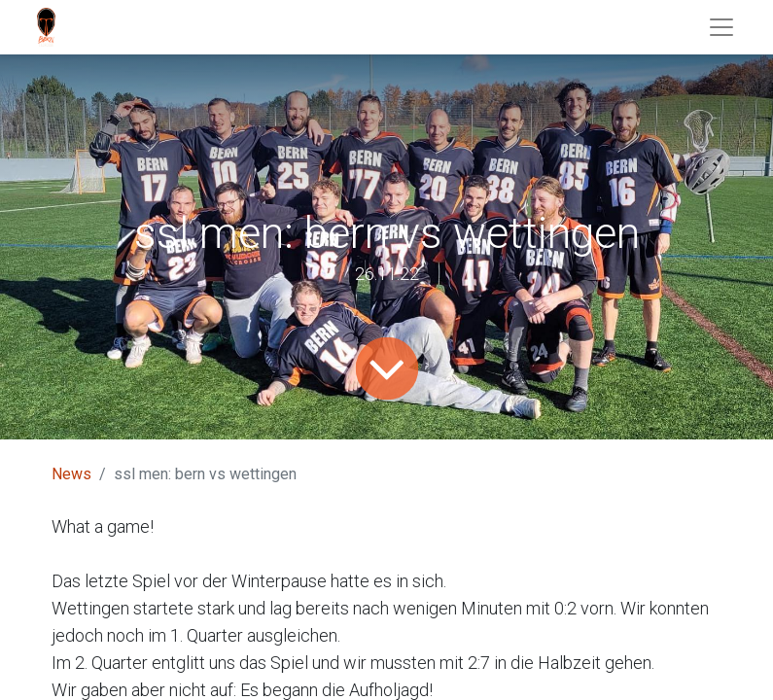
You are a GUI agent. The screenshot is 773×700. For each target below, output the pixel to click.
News (71, 474)
